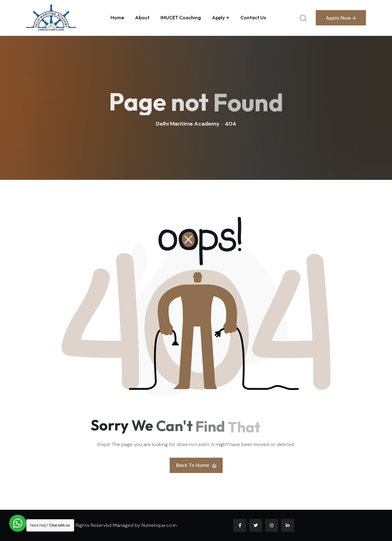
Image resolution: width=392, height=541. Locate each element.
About (142, 17)
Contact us (253, 17)
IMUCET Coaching (181, 17)
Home (117, 17)
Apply (218, 17)
